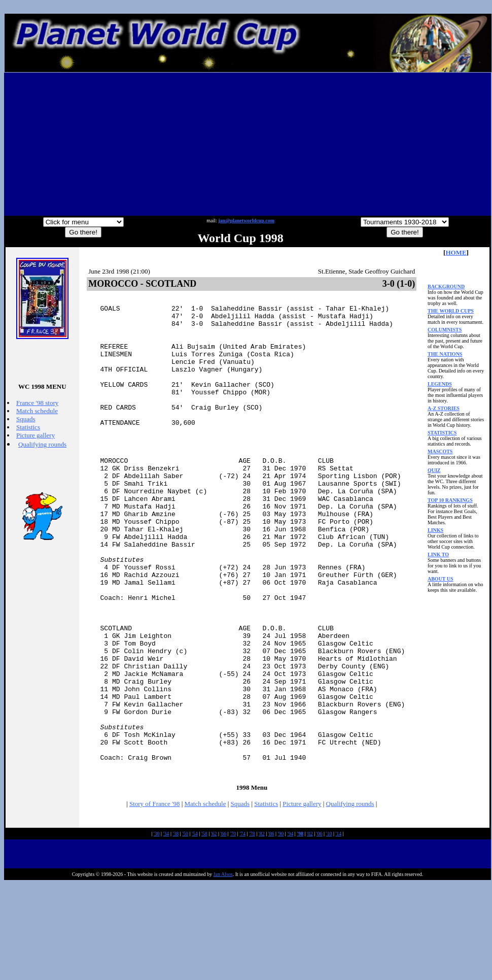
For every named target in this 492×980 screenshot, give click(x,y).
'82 (262, 930)
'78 (252, 930)
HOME (456, 252)
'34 (166, 930)
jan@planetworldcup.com (246, 221)
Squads (26, 419)
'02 (310, 930)
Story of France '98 (154, 900)
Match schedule (37, 411)
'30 (157, 930)
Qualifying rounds (42, 444)
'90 (281, 930)
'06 (320, 930)
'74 (242, 930)
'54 (195, 930)
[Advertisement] (248, 144)
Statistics (28, 427)
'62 (214, 930)
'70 (233, 930)
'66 (224, 930)
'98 (300, 930)
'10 (329, 930)
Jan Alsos (223, 970)
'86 (271, 930)
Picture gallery (36, 435)
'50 (185, 930)
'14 (338, 930)
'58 (204, 930)
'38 (175, 930)
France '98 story (37, 403)
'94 (290, 930)
